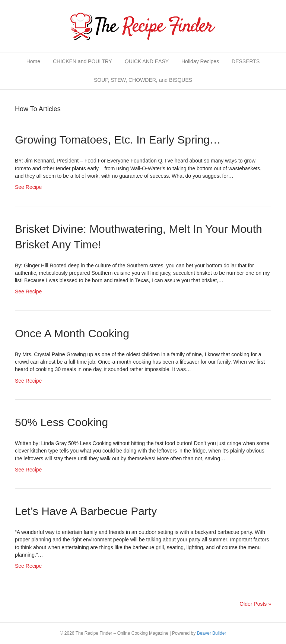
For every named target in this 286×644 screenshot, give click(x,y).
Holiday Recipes (200, 61)
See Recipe (28, 187)
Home (33, 61)
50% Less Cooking (61, 422)
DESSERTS (246, 61)
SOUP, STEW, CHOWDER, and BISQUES (143, 80)
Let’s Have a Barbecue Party (86, 511)
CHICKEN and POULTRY (82, 61)
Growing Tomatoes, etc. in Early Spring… (118, 140)
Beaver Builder (212, 633)
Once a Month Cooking (72, 333)
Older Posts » (255, 604)
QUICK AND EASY (147, 61)
